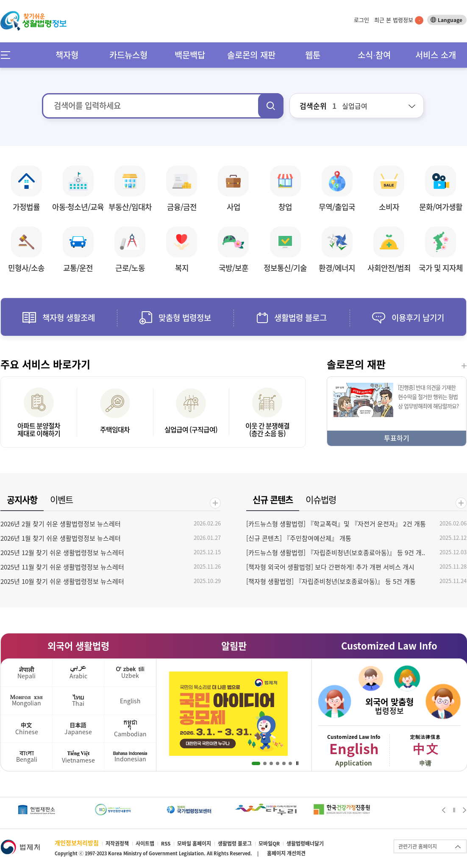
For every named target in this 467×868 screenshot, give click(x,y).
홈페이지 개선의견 (286, 853)
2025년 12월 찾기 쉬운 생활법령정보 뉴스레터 (62, 553)
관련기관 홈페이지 (418, 846)
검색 (271, 106)
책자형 (67, 55)
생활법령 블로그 (235, 843)
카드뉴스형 (128, 55)
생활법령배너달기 (305, 843)
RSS (166, 843)
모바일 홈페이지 (194, 843)
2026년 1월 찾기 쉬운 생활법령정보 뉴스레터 (61, 538)
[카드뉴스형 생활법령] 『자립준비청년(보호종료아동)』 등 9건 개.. (336, 553)
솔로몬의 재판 (251, 55)
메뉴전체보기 (8, 55)
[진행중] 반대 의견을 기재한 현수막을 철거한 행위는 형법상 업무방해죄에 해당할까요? (428, 397)
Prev (443, 810)
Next (465, 810)
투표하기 (397, 438)
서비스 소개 (436, 55)
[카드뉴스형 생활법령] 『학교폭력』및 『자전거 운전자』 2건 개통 (336, 524)
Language (450, 20)
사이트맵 (145, 843)
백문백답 (190, 55)
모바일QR (269, 843)
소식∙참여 (374, 55)
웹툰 (313, 55)
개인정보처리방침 (77, 843)
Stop (297, 763)
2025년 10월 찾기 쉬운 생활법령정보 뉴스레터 (62, 581)
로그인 (361, 20)
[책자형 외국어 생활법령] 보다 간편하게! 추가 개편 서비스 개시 (330, 567)
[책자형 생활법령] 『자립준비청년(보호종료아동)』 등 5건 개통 (331, 581)
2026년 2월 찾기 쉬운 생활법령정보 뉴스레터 (61, 524)
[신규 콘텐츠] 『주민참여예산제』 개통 (299, 538)
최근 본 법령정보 (399, 20)
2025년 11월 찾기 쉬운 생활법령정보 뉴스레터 (62, 567)
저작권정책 (117, 843)
